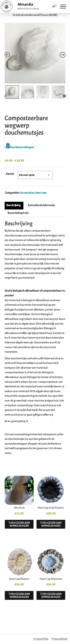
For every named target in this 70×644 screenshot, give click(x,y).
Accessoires (27, 193)
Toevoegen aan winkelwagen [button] (19, 524)
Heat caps (41, 193)
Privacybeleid (59, 639)
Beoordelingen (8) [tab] (18, 213)
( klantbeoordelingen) (19, 147)
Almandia (25, 4)
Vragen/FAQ (41, 639)
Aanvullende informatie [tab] (41, 205)
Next (64, 96)
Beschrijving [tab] (14, 205)
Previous (5, 96)
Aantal (10, 174)
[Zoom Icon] (35, 53)
